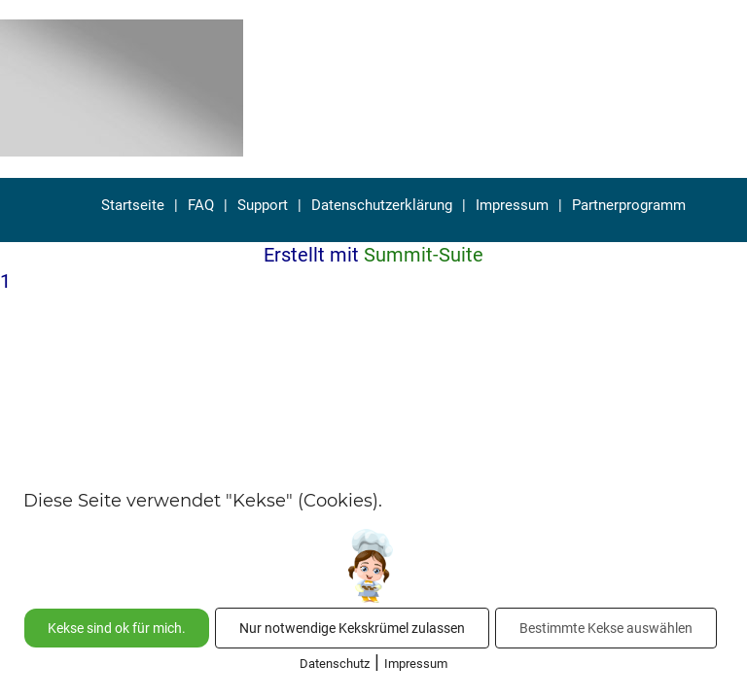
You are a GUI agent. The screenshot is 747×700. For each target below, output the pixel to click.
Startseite (133, 205)
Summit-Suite (424, 255)
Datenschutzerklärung (382, 205)
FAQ (201, 205)
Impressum (512, 205)
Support (263, 205)
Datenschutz (335, 664)
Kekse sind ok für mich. (117, 628)
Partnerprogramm (629, 205)
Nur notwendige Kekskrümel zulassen (352, 628)
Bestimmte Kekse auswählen (606, 628)
